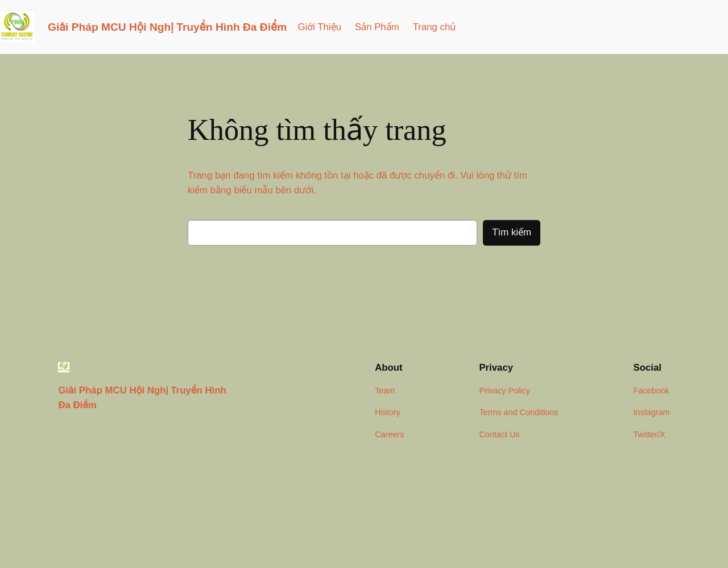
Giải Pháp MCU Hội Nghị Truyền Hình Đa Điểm (167, 27)
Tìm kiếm (512, 232)
